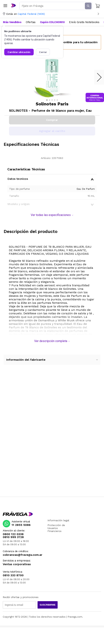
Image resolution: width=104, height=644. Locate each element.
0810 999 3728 (13, 537)
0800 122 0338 (13, 534)
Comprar (52, 120)
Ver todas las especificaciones (52, 215)
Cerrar (43, 52)
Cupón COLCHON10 (52, 22)
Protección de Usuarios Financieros (56, 528)
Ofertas (31, 22)
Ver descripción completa (52, 341)
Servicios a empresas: (17, 561)
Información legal (58, 520)
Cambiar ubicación (19, 52)
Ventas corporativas (17, 564)
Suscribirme (48, 605)
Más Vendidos (12, 22)
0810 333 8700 (13, 575)
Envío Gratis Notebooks (84, 22)
